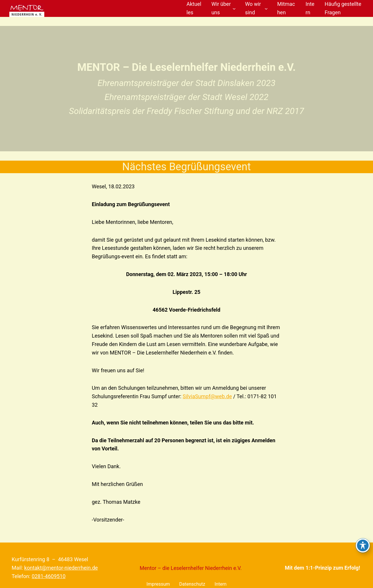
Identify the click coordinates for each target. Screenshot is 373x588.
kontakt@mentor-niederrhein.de (61, 568)
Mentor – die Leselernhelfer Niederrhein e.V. (191, 568)
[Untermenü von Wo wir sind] (266, 8)
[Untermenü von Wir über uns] (234, 8)
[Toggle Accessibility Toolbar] (363, 545)
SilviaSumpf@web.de (207, 396)
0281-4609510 (49, 576)
